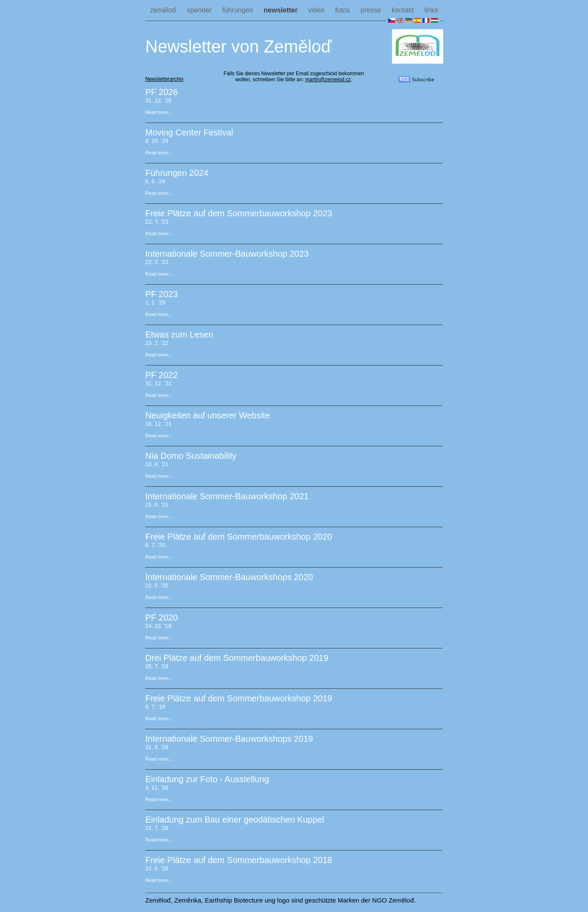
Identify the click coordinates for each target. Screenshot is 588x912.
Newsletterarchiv (164, 79)
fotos (344, 10)
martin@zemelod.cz (328, 80)
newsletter (282, 10)
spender (200, 10)
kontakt (404, 10)
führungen (239, 10)
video (317, 10)
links (431, 10)
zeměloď (164, 10)
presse (372, 10)
